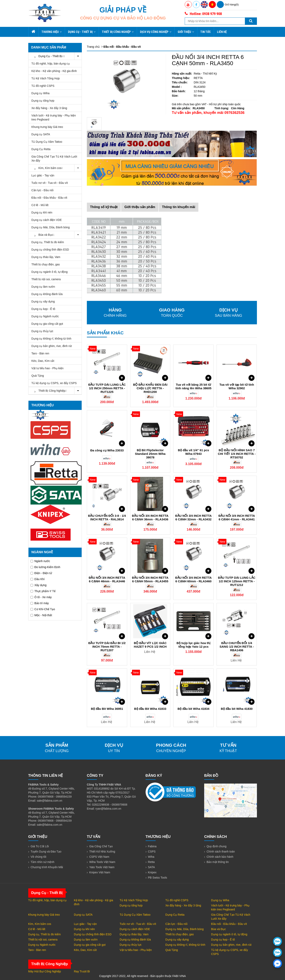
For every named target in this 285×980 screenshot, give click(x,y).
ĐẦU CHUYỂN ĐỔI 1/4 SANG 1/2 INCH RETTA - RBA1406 (237, 647)
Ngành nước (40, 561)
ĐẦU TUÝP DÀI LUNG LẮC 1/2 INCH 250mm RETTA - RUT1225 (107, 388)
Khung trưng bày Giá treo (47, 127)
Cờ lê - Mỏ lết (40, 205)
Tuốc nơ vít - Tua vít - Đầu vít (50, 183)
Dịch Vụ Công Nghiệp (156, 32)
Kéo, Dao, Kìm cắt (43, 361)
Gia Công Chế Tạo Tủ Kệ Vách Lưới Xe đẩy (54, 159)
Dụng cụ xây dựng (43, 301)
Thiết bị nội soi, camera (46, 279)
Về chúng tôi (39, 857)
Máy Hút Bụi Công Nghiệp (45, 971)
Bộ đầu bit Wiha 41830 (237, 709)
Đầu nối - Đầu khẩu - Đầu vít (49, 198)
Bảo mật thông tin (218, 862)
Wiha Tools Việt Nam (102, 862)
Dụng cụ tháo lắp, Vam (46, 257)
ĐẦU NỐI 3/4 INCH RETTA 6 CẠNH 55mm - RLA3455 (150, 579)
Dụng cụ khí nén (42, 212)
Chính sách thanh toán (221, 852)
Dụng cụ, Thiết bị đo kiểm (48, 242)
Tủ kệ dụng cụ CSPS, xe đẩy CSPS (54, 383)
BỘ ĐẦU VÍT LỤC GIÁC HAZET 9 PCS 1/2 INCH (150, 645)
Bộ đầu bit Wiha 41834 (193, 709)
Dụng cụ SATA (41, 134)
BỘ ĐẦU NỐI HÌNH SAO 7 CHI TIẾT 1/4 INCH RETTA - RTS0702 (237, 454)
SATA (152, 867)
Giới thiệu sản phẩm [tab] (140, 207)
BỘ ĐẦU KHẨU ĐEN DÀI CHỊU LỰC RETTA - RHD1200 (150, 388)
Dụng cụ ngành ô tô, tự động (50, 272)
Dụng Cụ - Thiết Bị (82, 32)
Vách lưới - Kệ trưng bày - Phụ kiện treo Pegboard (54, 117)
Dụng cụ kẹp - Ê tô (43, 309)
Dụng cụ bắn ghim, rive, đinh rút (52, 346)
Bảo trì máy (40, 603)
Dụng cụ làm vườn (43, 287)
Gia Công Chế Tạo (101, 846)
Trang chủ (93, 47)
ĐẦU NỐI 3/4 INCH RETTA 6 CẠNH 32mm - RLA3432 (194, 517)
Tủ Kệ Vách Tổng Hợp (46, 78)
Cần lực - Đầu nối (43, 190)
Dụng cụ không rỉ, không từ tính (51, 339)
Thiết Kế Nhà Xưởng (102, 852)
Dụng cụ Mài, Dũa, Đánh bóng (51, 227)
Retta (151, 862)
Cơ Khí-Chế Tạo (43, 609)
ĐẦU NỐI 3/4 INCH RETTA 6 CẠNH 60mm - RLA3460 (194, 579)
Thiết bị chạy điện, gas (46, 264)
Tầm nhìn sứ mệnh (43, 862)
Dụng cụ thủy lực (42, 331)
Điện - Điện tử (41, 573)
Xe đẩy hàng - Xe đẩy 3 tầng (49, 108)
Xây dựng (39, 585)
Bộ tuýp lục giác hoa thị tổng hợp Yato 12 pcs (193, 645)
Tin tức (206, 32)
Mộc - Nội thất (41, 615)
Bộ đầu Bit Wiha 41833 (150, 709)
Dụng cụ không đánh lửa (47, 294)
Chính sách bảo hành (220, 857)
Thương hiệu (52, 32)
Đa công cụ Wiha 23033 (107, 450)
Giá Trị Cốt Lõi (40, 846)
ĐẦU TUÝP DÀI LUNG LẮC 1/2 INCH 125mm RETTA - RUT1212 (237, 581)
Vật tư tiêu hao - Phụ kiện (48, 368)
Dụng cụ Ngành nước (45, 316)
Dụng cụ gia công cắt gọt (47, 324)
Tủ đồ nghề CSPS (43, 86)
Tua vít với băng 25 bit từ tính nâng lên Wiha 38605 (193, 386)
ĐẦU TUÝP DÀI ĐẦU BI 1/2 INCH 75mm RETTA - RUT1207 (107, 647)
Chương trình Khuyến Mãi (47, 867)
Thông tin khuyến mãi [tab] (179, 207)
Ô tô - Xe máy (41, 597)
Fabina (152, 846)
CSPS (152, 852)
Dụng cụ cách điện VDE (47, 220)
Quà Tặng (38, 376)
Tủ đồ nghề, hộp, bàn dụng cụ (51, 64)
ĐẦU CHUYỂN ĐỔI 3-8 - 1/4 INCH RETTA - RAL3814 (107, 517)
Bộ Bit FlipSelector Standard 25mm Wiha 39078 (150, 454)
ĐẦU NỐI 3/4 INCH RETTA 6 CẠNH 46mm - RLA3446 (107, 579)
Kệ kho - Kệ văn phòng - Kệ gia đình (54, 71)
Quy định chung (217, 846)
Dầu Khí (38, 579)
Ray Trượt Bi (82, 971)
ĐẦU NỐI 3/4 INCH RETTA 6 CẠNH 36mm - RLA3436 (150, 517)
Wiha (151, 857)
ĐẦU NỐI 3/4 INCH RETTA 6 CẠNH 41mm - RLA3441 (237, 517)
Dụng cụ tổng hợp (43, 101)
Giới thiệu (186, 32)
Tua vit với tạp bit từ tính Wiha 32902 (237, 386)
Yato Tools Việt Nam (102, 867)
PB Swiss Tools (158, 878)
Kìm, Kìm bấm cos (57, 168)
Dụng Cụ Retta (41, 149)
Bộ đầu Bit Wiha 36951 (107, 709)
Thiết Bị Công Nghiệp (118, 32)
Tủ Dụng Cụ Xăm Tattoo (47, 142)
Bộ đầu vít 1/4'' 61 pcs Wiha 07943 (193, 452)
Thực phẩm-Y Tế (43, 591)
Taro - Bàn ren (40, 353)
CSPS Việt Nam (99, 857)
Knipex (152, 872)
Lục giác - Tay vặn (43, 175)
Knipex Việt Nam (100, 872)
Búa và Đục (57, 235)
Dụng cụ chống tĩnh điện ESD (50, 250)
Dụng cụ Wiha (41, 93)
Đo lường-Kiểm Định (45, 567)
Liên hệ (222, 32)
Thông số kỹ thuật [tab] (104, 207)
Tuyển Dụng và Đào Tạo (46, 852)
